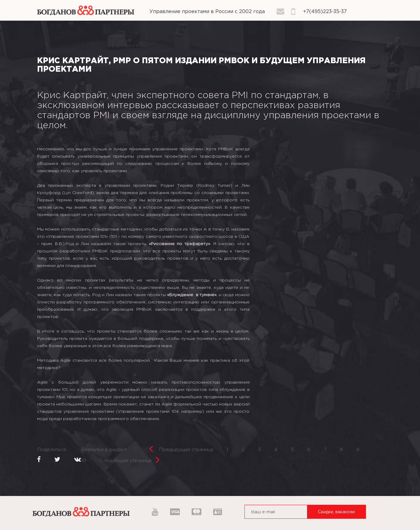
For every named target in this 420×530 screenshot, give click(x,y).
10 (84, 461)
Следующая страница (130, 459)
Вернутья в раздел (104, 450)
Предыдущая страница (181, 448)
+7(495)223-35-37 (325, 12)
